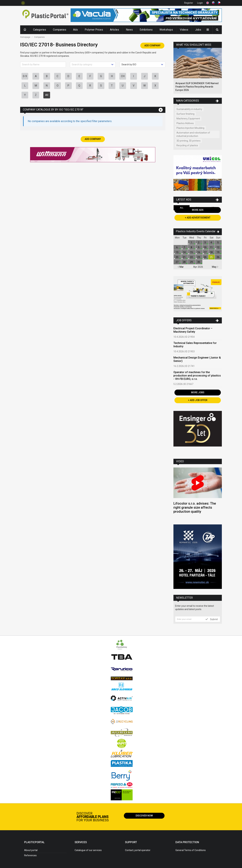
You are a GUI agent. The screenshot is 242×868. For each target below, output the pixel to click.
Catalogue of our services (88, 850)
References (30, 855)
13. (177, 252)
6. (177, 247)
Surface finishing (185, 114)
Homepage (25, 37)
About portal (31, 850)
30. (199, 262)
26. (218, 257)
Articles (114, 30)
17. (205, 252)
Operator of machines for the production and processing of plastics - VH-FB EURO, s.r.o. (197, 376)
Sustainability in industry (189, 109)
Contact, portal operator (138, 850)
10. (205, 247)
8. (192, 247)
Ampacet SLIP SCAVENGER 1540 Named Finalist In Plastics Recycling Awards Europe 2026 (197, 87)
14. (184, 252)
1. (192, 242)
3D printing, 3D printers (188, 141)
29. (192, 262)
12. (218, 247)
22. (192, 257)
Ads (75, 30)
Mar (181, 267)
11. (211, 247)
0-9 (25, 76)
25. (211, 257)
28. (184, 262)
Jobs (198, 30)
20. (177, 257)
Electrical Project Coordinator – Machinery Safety (193, 330)
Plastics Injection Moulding (190, 128)
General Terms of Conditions (191, 850)
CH (123, 76)
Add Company (152, 46)
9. (199, 247)
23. (199, 257)
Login (200, 3)
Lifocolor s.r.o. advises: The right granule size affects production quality (195, 507)
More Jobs (198, 392)
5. (218, 242)
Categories (40, 30)
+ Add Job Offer (198, 400)
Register (189, 3)
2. (199, 242)
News (129, 30)
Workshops (166, 30)
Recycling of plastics (187, 145)
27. (177, 262)
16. (199, 252)
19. (218, 252)
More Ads (198, 210)
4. (211, 242)
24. (205, 257)
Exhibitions (146, 30)
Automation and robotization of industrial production (193, 134)
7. (184, 247)
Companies (60, 30)
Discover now (144, 816)
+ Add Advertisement (198, 218)
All (47, 95)
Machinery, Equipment (188, 119)
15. (192, 252)
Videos (184, 30)
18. (211, 252)
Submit (212, 619)
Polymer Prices (94, 30)
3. (205, 242)
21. (184, 257)
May (215, 267)
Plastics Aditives (185, 123)
